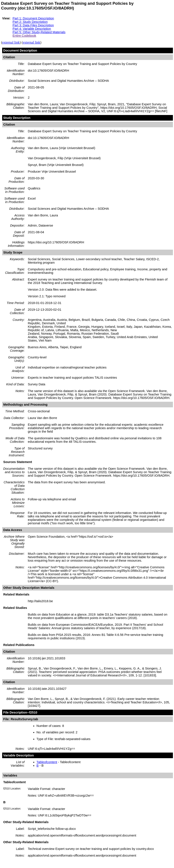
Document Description (20, 50)
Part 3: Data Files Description (33, 25)
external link (11, 42)
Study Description (17, 118)
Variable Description (19, 755)
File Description (15, 712)
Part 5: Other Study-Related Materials (39, 32)
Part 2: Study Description (30, 22)
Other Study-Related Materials (26, 822)
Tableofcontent (47, 762)
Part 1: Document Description (33, 18)
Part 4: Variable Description (32, 29)
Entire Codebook (24, 36)
